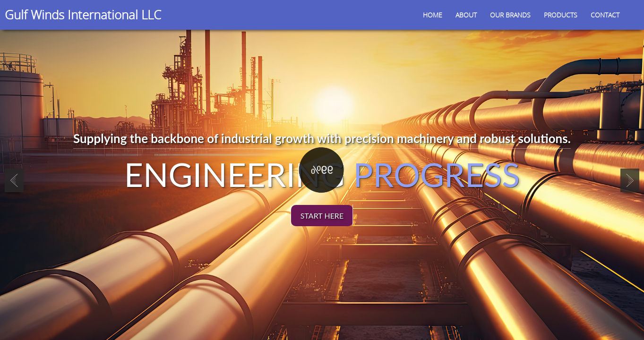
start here (322, 216)
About (466, 15)
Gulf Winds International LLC (83, 15)
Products (561, 15)
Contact (605, 15)
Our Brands (510, 15)
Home (433, 15)
